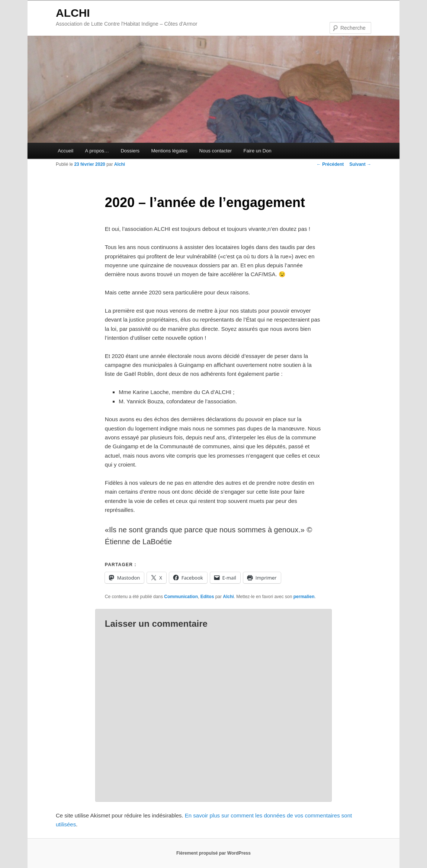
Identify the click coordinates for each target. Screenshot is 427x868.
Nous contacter (216, 151)
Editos (207, 597)
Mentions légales (170, 151)
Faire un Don (258, 151)
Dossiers (130, 151)
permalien (304, 597)
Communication (181, 597)
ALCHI (73, 13)
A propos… (97, 151)
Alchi (120, 164)
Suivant (360, 164)
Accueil (65, 151)
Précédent (330, 164)
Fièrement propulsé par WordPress (213, 853)
